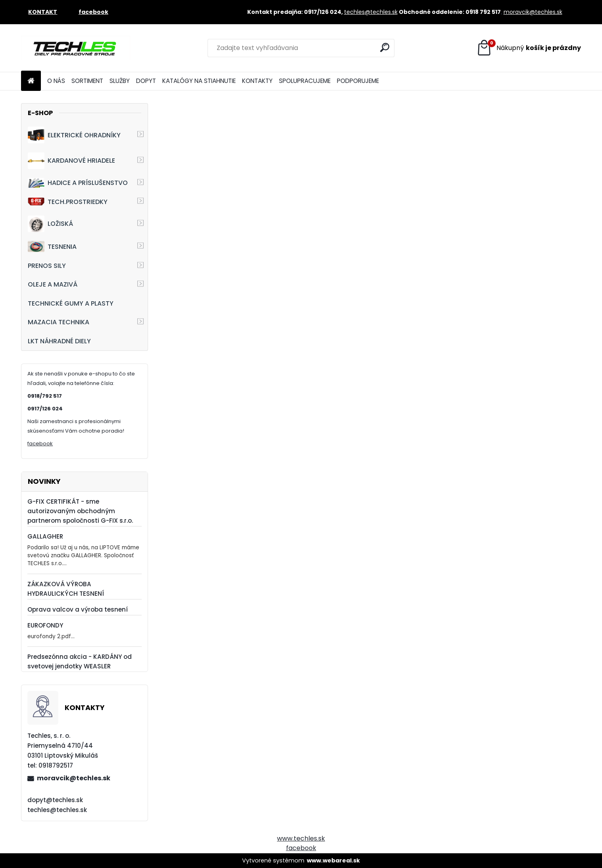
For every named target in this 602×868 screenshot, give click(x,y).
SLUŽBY (120, 81)
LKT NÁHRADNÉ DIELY (59, 341)
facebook (40, 444)
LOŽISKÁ (50, 224)
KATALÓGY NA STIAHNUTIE (199, 81)
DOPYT (146, 81)
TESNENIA (52, 246)
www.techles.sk (301, 838)
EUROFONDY (45, 625)
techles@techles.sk (371, 12)
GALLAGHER (45, 536)
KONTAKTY (257, 81)
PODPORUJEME (358, 81)
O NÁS (56, 81)
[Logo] (76, 48)
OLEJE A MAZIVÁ (53, 284)
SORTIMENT (87, 81)
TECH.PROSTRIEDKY (68, 202)
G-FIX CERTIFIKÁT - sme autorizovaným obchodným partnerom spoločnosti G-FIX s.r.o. (80, 511)
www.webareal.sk (333, 860)
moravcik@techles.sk (533, 12)
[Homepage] (31, 81)
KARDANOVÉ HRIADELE (71, 161)
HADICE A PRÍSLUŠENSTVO (78, 183)
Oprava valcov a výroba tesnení (78, 609)
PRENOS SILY (47, 266)
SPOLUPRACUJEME (305, 81)
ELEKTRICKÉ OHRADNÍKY (74, 135)
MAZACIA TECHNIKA (59, 322)
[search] (385, 47)
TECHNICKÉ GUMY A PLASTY (71, 303)
